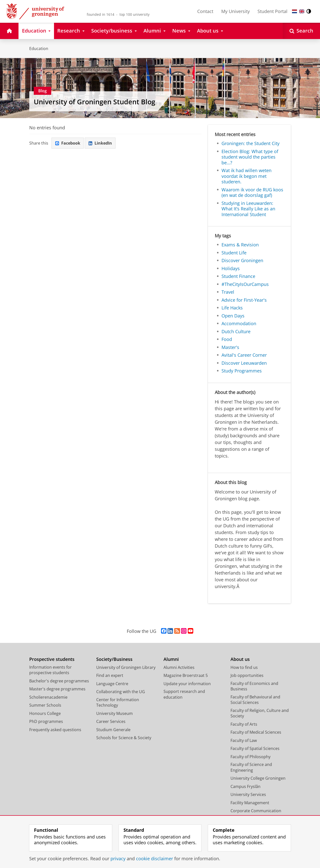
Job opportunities (247, 675)
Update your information (187, 684)
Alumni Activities (179, 667)
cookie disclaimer (154, 858)
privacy (118, 858)
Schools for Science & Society (124, 738)
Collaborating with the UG (121, 692)
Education (39, 49)
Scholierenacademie (48, 697)
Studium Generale (113, 730)
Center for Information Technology (118, 703)
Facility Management (250, 803)
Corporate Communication (256, 811)
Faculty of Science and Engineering (251, 767)
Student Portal (272, 11)
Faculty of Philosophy (250, 757)
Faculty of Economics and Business (254, 686)
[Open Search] (301, 31)
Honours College (45, 713)
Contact (205, 11)
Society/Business (114, 659)
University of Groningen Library (126, 667)
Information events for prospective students (50, 670)
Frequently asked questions (55, 730)
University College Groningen (258, 778)
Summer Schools (45, 705)
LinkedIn (100, 143)
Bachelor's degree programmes (59, 681)
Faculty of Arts (244, 724)
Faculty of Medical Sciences (256, 732)
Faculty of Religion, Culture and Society (260, 713)
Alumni (171, 659)
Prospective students (52, 659)
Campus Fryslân (245, 786)
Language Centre (112, 684)
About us (240, 659)
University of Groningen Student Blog (94, 102)
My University (235, 11)
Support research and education (184, 694)
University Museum (114, 713)
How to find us (244, 667)
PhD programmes (46, 721)
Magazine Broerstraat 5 (186, 675)
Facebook (68, 143)
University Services (248, 794)
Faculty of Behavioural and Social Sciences (255, 700)
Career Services (111, 721)
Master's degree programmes (57, 689)
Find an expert (110, 675)
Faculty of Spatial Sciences (255, 748)
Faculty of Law (244, 740)
